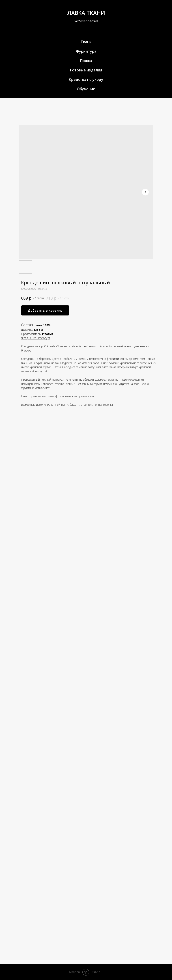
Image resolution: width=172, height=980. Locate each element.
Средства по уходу (86, 79)
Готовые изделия (86, 70)
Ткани (86, 42)
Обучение (86, 89)
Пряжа (86, 61)
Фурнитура (86, 51)
